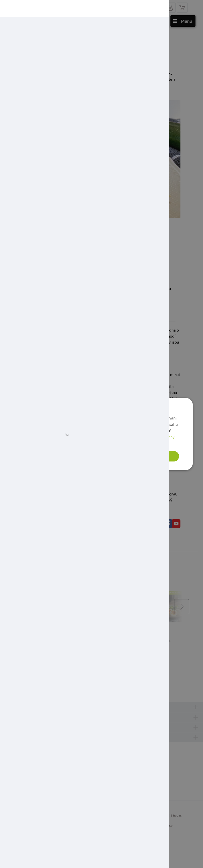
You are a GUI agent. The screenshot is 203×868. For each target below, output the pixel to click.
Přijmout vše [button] (157, 456)
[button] (51, 456)
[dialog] (102, 434)
